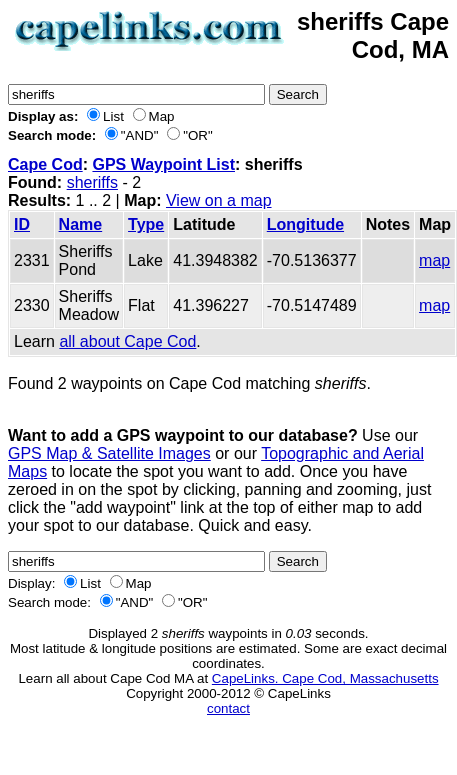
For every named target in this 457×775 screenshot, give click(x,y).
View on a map (219, 200)
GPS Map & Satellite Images (109, 453)
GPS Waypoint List (163, 164)
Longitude (305, 224)
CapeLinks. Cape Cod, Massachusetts (325, 678)
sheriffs (92, 182)
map (434, 260)
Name (81, 224)
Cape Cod (45, 164)
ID (22, 224)
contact (228, 708)
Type (146, 224)
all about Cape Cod (127, 341)
